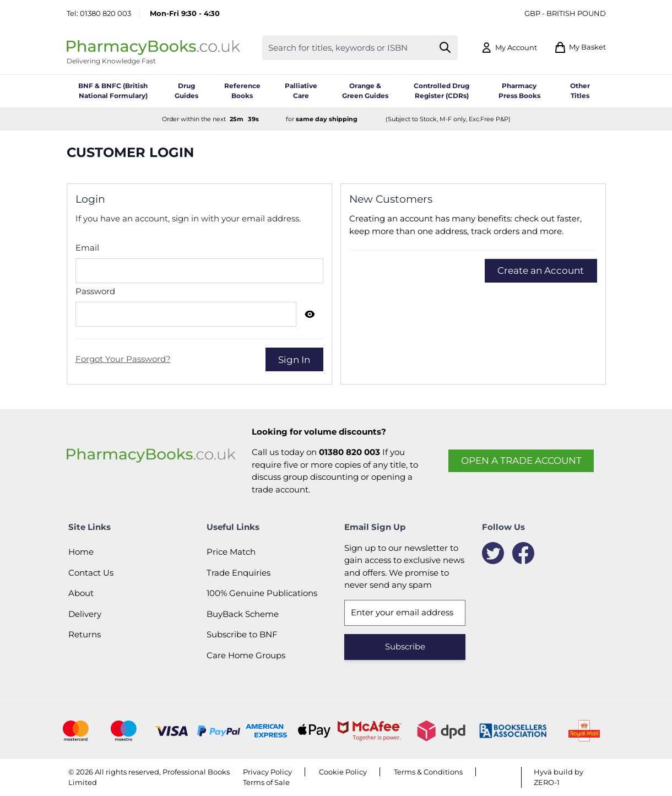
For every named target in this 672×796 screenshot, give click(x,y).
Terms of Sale (266, 782)
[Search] (445, 48)
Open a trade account (521, 461)
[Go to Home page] (153, 48)
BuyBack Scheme (243, 614)
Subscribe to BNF (242, 634)
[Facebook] (523, 553)
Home (81, 552)
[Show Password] (310, 314)
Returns (85, 634)
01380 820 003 (105, 13)
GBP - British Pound (565, 13)
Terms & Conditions (428, 772)
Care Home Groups (246, 655)
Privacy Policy (267, 772)
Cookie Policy (343, 772)
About (81, 593)
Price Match (231, 552)
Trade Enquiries (239, 573)
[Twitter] (493, 553)
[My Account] (509, 48)
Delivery (85, 614)
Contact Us (91, 573)
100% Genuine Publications (262, 593)
